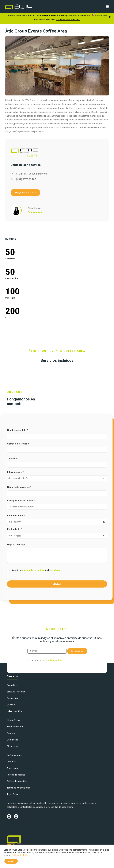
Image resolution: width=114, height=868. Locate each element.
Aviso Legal (12, 768)
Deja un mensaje (57, 553)
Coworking (12, 685)
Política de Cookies (21, 855)
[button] (107, 7)
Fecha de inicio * (57, 519)
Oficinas (11, 705)
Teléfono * (57, 462)
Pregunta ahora (25, 193)
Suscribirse (77, 651)
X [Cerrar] (110, 17)
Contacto (11, 762)
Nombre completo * (57, 434)
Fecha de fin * (57, 533)
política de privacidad (34, 570)
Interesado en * (57, 476)
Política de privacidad (17, 781)
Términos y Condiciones (19, 788)
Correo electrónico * (57, 448)
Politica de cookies (16, 775)
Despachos (12, 698)
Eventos (11, 733)
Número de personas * (57, 491)
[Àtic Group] (19, 7)
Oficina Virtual (14, 720)
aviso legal (55, 570)
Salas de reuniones (16, 692)
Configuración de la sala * (57, 504)
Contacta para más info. (68, 20)
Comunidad (12, 740)
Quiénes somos (15, 755)
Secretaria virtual (15, 727)
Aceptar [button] (11, 861)
